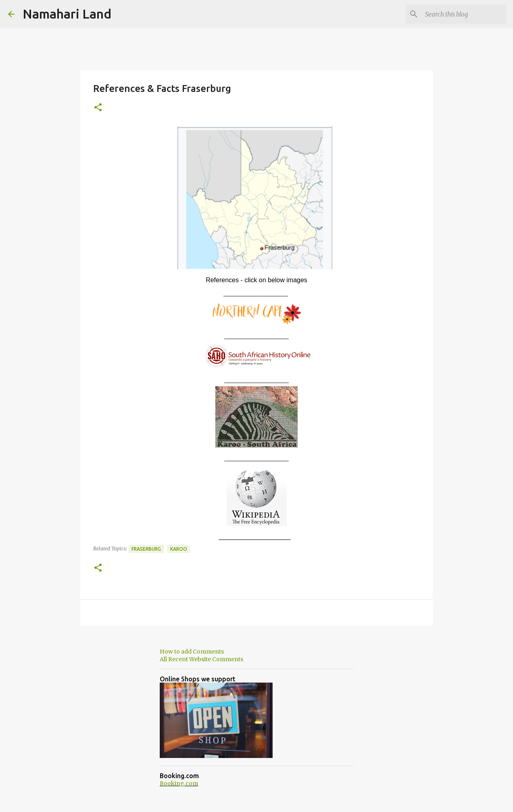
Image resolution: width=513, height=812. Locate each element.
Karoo (179, 549)
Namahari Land (67, 14)
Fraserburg (146, 549)
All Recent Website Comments (201, 659)
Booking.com (179, 783)
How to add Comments (192, 652)
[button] (98, 108)
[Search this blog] (464, 14)
